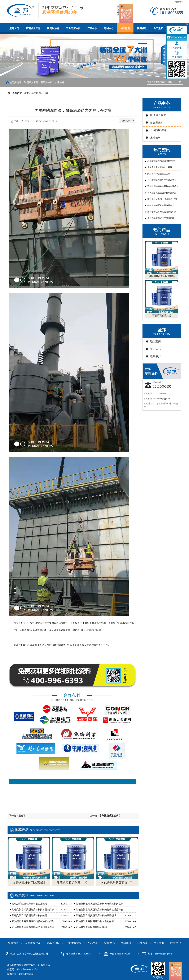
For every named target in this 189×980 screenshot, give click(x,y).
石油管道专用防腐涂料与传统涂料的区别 (33, 921)
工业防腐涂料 (73, 28)
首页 (26, 93)
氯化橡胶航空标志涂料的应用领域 (30, 904)
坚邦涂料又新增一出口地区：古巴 (163, 199)
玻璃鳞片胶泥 (33, 28)
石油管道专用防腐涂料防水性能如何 (95, 921)
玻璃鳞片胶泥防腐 (69, 883)
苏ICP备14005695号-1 (28, 969)
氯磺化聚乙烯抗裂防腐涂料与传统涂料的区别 (100, 904)
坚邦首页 (14, 28)
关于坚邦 (158, 28)
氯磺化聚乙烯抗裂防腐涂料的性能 (30, 915)
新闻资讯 (142, 28)
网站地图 (179, 2)
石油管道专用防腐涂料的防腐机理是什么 (33, 927)
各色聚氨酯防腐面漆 (114, 883)
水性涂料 (59, 82)
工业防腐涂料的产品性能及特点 (162, 180)
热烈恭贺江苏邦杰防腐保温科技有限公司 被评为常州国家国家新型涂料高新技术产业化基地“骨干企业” (163, 213)
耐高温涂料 (53, 28)
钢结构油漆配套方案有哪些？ (161, 205)
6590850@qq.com (162, 399)
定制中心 (109, 28)
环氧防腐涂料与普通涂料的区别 (162, 161)
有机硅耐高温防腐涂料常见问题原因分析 (163, 194)
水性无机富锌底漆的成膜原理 (161, 218)
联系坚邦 (155, 357)
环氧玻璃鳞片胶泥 (162, 315)
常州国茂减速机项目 (110, 816)
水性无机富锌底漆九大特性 (160, 167)
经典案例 (125, 28)
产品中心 (92, 28)
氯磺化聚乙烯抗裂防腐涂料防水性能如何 (33, 910)
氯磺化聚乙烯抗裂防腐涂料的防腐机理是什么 (100, 910)
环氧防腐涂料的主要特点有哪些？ (163, 186)
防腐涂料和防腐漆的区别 (159, 174)
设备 (46, 93)
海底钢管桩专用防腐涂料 (29, 883)
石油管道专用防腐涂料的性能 (91, 927)
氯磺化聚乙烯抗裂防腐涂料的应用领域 (96, 915)
